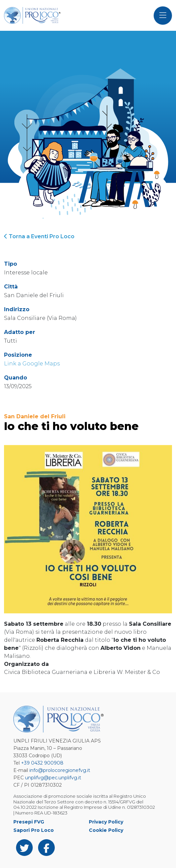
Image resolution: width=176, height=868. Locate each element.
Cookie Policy (106, 830)
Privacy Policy (106, 822)
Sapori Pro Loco (34, 830)
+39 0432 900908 (42, 763)
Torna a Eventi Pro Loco (39, 236)
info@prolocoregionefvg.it (60, 770)
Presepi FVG (29, 822)
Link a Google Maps (32, 364)
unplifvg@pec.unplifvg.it (53, 778)
